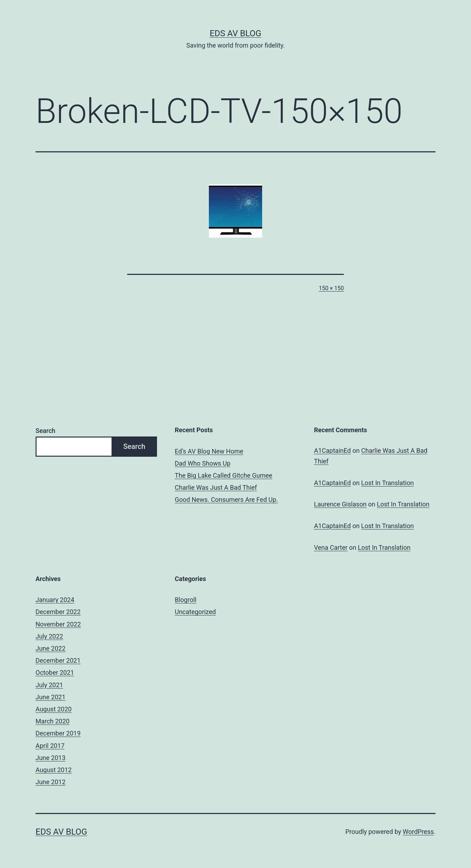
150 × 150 (331, 288)
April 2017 (50, 746)
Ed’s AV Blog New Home (209, 451)
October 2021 (55, 672)
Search (45, 431)
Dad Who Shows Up (203, 463)
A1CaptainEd (332, 451)
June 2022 (50, 648)
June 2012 (50, 782)
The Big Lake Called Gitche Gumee (224, 475)
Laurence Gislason (340, 504)
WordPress (418, 832)
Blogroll (186, 600)
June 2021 (50, 697)
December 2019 (58, 733)
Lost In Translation (388, 483)
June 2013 (50, 758)
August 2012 (54, 770)
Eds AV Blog (235, 33)
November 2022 (58, 624)
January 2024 (55, 600)
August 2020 (54, 709)
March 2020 (53, 721)
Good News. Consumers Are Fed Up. (226, 500)
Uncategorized (195, 612)
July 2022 (49, 636)
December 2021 (58, 660)
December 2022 (58, 612)
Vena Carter (331, 547)
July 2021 (49, 685)
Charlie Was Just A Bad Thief (216, 487)
